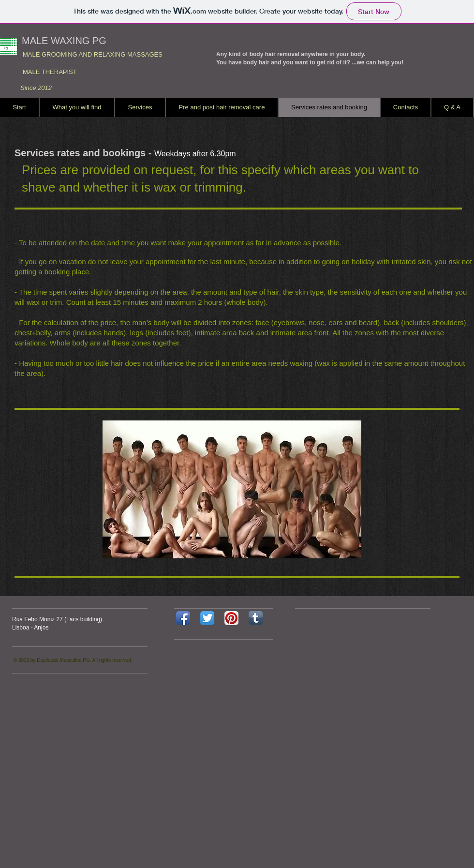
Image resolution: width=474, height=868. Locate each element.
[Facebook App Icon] (183, 618)
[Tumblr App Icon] (256, 618)
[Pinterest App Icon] (231, 618)
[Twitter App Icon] (207, 618)
